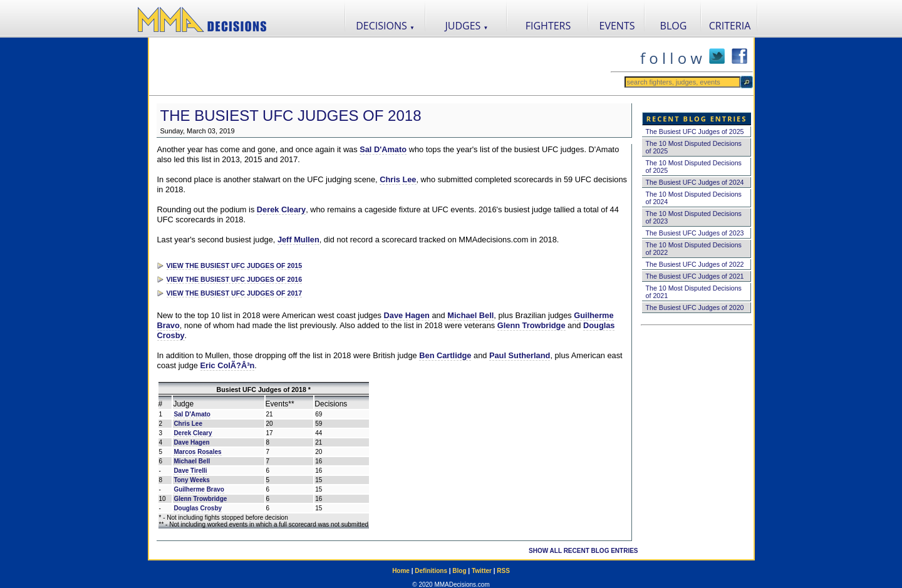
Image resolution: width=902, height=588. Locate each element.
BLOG (674, 26)
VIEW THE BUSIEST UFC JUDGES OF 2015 (235, 266)
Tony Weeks (191, 480)
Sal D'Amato (383, 149)
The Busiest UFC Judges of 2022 (695, 264)
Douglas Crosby (198, 508)
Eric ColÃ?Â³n (228, 365)
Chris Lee (398, 179)
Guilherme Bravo (199, 489)
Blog (459, 571)
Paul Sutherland (520, 355)
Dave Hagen (407, 315)
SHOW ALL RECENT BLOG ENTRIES (583, 551)
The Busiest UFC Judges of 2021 (695, 276)
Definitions (431, 571)
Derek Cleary (281, 209)
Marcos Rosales (197, 452)
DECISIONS (385, 26)
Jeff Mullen (298, 240)
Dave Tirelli (190, 471)
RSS (503, 571)
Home (401, 571)
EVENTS (617, 26)
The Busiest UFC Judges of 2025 (695, 132)
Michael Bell (470, 315)
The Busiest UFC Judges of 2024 (695, 182)
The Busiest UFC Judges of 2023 (695, 233)
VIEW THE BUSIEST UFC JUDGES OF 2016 (235, 279)
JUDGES (467, 26)
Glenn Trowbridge (531, 325)
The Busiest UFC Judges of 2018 (291, 116)
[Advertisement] (380, 66)
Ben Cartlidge (445, 355)
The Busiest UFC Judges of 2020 (695, 307)
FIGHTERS (548, 26)
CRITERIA (730, 26)
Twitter (482, 571)
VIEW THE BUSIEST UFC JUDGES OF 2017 (235, 293)
